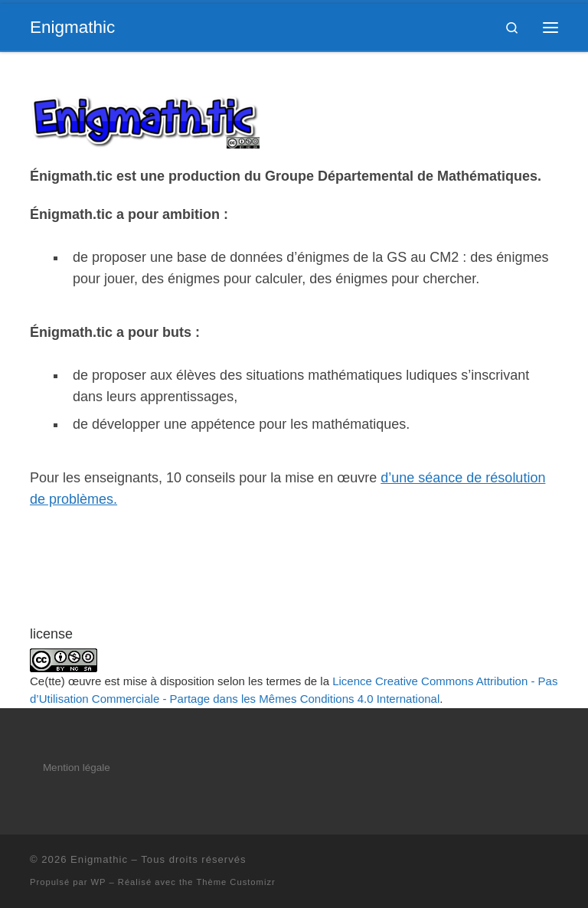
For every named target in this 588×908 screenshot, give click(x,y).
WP (99, 882)
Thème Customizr (235, 882)
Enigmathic (99, 859)
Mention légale (77, 768)
